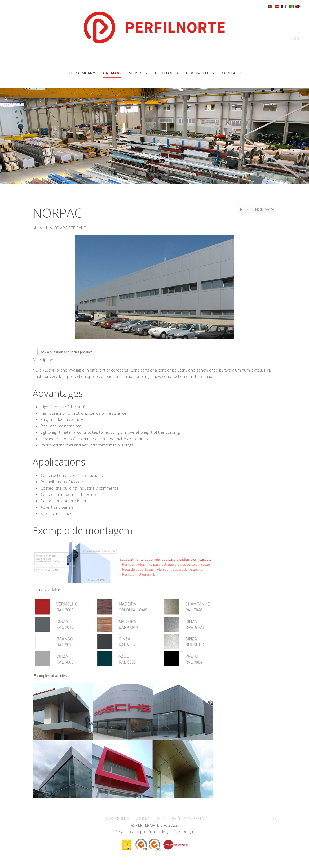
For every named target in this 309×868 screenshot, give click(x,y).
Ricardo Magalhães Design (171, 831)
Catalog (112, 73)
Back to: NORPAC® (257, 209)
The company (81, 73)
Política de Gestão (189, 819)
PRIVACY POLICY (116, 819)
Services (138, 73)
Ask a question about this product (66, 352)
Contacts (232, 73)
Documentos (200, 73)
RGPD (161, 819)
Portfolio (166, 73)
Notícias (142, 819)
